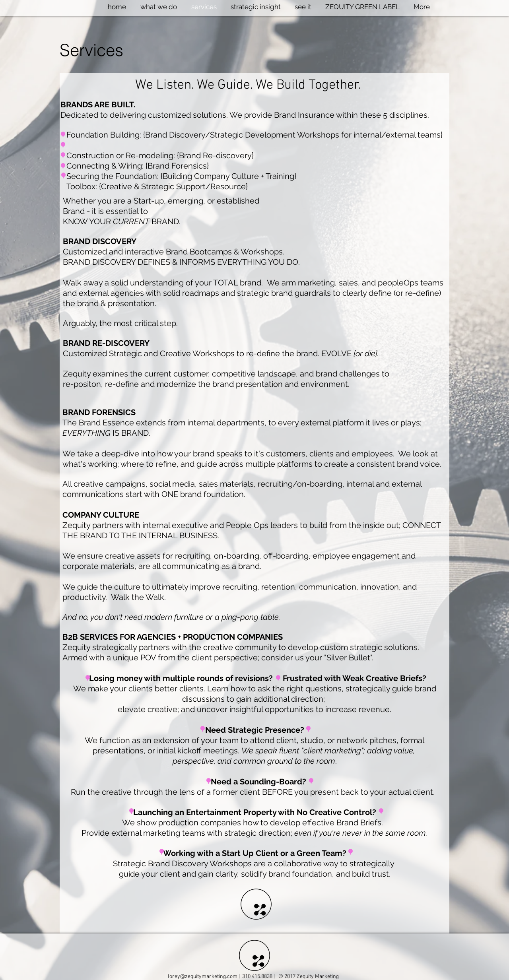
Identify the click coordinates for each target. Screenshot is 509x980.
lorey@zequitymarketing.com (203, 977)
